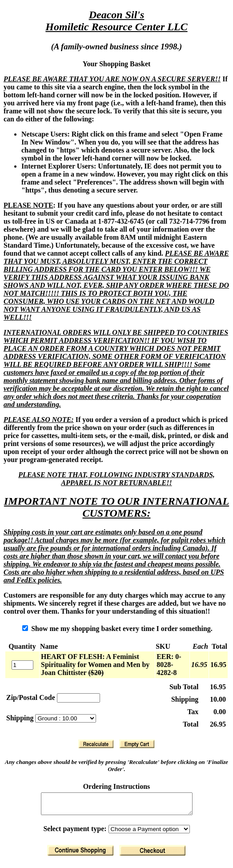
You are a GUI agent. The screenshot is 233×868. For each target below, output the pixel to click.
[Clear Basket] (137, 744)
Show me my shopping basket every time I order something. (117, 629)
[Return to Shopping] (80, 854)
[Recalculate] (96, 744)
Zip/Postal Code (31, 697)
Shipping (21, 718)
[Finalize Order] (153, 854)
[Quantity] (22, 665)
